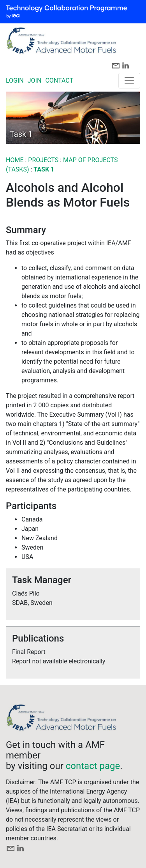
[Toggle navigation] (129, 81)
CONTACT (59, 80)
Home (15, 160)
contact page (93, 766)
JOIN (35, 80)
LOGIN (15, 80)
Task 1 (44, 169)
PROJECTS (44, 160)
